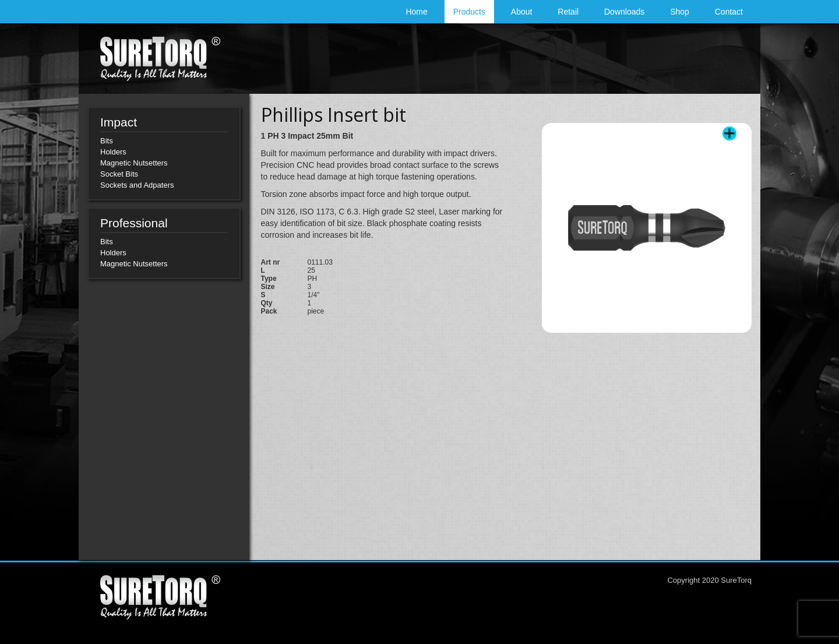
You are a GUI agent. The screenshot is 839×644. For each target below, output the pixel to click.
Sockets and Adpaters (137, 185)
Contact (729, 12)
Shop (680, 12)
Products (469, 12)
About (522, 12)
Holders (113, 152)
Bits (107, 141)
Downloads (624, 12)
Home (416, 12)
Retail (568, 12)
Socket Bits (119, 174)
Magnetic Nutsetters (134, 163)
